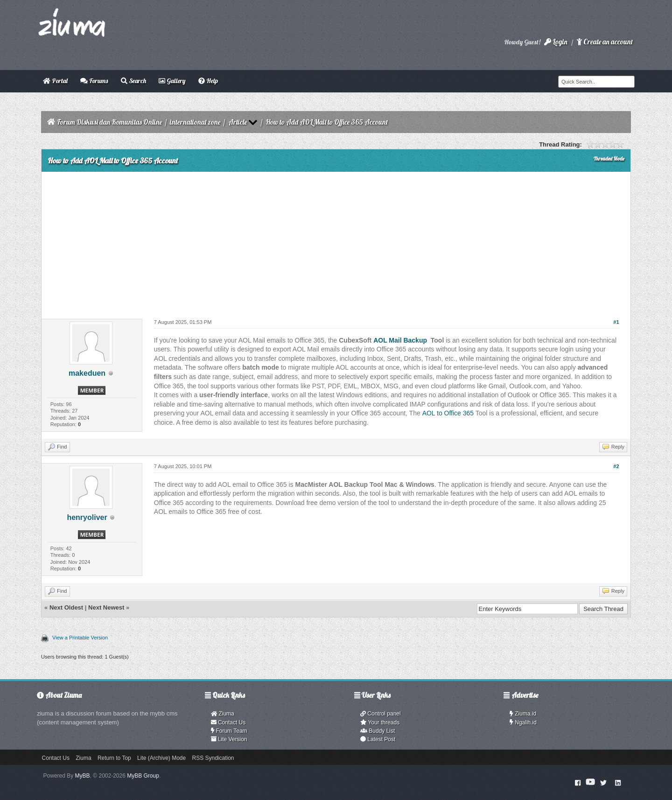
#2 (616, 466)
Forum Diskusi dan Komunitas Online (109, 122)
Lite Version (229, 739)
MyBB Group (143, 776)
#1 (616, 322)
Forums (94, 81)
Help (208, 81)
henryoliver (87, 517)
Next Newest (106, 607)
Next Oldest (66, 607)
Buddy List (378, 731)
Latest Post (378, 739)
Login (556, 42)
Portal (55, 81)
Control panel (381, 714)
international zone (195, 122)
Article (238, 122)
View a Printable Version (80, 638)
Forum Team (229, 731)
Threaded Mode (609, 159)
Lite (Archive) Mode (161, 758)
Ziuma (223, 714)
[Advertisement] (336, 242)
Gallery (172, 81)
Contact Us (228, 723)
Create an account (605, 42)
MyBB (83, 776)
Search (133, 81)
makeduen (87, 373)
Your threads (380, 723)
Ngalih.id (523, 723)
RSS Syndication (213, 758)
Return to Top (114, 758)
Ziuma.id (523, 714)
